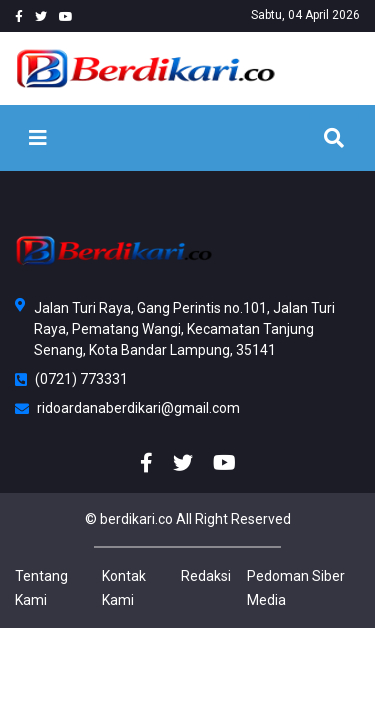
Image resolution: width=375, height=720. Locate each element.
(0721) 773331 (71, 379)
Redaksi (206, 576)
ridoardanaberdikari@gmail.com (127, 408)
